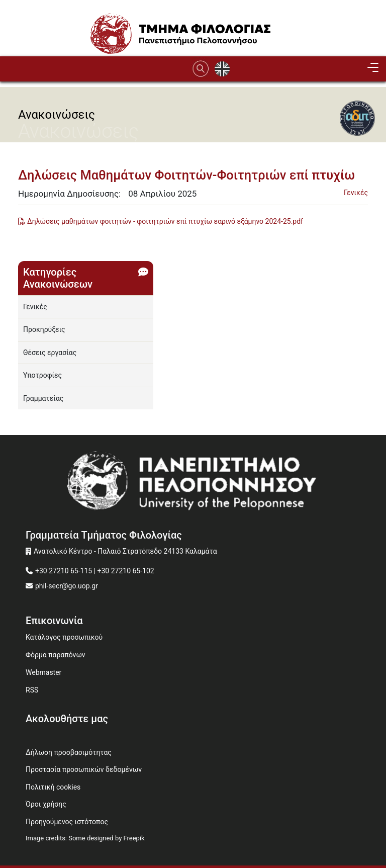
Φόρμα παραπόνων (56, 655)
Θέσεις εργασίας (50, 353)
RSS (32, 690)
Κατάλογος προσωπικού (64, 637)
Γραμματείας (43, 398)
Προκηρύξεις (44, 329)
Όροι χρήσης (46, 804)
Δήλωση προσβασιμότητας (69, 752)
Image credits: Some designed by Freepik (85, 838)
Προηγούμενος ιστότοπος (67, 822)
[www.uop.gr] (193, 484)
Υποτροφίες (42, 375)
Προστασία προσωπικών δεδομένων (84, 769)
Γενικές (356, 193)
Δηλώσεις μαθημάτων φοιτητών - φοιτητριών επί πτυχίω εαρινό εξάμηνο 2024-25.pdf (165, 221)
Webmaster (43, 672)
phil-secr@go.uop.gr (67, 586)
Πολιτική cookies (53, 787)
